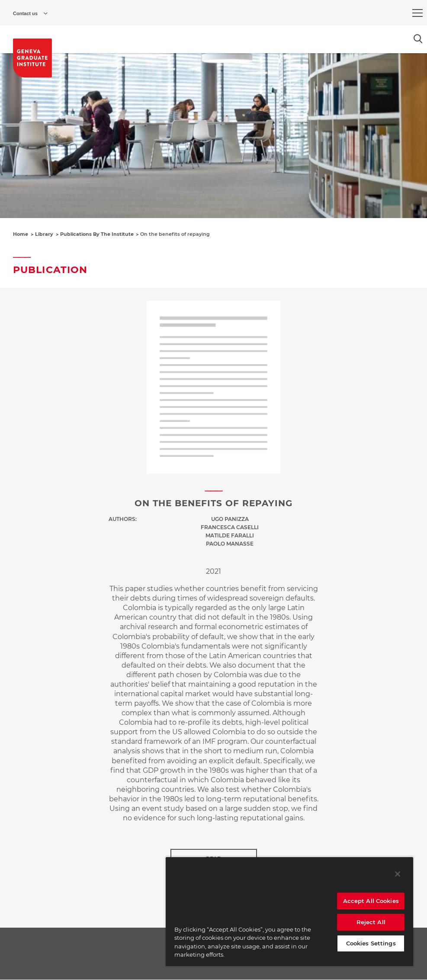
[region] (289, 911)
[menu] (417, 13)
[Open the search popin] (418, 39)
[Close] (398, 874)
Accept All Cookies (371, 901)
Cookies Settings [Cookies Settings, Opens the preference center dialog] (371, 943)
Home (21, 234)
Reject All (371, 922)
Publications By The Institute (97, 234)
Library (44, 234)
